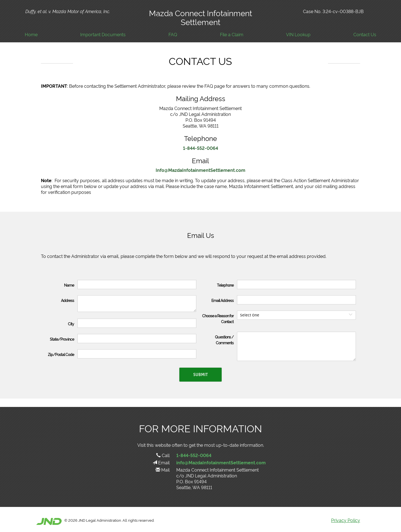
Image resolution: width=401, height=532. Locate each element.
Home (31, 34)
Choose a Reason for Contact (218, 318)
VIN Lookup (298, 34)
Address (68, 300)
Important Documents (103, 34)
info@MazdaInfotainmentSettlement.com (221, 462)
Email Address (222, 300)
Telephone (225, 285)
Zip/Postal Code (61, 354)
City (71, 324)
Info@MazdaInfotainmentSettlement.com (200, 170)
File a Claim (232, 34)
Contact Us (365, 34)
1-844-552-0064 (200, 148)
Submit (200, 375)
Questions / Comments (224, 340)
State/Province (62, 339)
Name (69, 285)
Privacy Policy (346, 520)
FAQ (173, 34)
